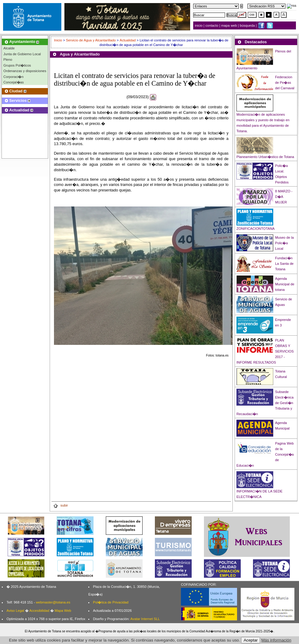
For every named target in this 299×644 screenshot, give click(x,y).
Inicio (58, 40)
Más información (276, 640)
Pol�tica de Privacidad (111, 602)
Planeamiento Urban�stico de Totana (265, 157)
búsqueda (248, 25)
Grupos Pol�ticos (17, 65)
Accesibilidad (39, 611)
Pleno (8, 60)
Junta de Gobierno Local (22, 54)
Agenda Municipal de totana (285, 284)
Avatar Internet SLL (145, 619)
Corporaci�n (13, 77)
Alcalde (9, 48)
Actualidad (128, 40)
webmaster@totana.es (53, 602)
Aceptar (251, 640)
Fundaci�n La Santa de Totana (284, 264)
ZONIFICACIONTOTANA (256, 229)
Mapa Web (63, 611)
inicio (199, 25)
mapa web (230, 25)
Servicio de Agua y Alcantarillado (91, 40)
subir (60, 505)
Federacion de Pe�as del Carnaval (285, 83)
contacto (212, 25)
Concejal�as (13, 82)
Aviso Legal (15, 611)
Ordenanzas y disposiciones (25, 71)
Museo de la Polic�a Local (284, 243)
